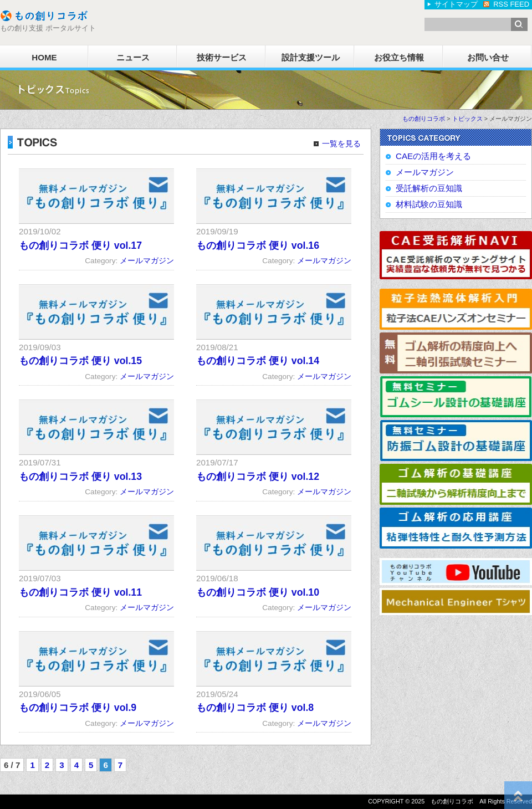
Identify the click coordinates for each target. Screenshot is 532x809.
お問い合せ (488, 57)
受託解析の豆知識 (429, 188)
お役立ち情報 (399, 57)
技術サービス (222, 57)
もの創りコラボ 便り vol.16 (258, 245)
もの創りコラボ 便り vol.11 (80, 592)
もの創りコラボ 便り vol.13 (80, 477)
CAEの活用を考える (433, 156)
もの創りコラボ (424, 119)
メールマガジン (147, 261)
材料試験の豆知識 (429, 204)
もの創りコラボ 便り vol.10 (258, 592)
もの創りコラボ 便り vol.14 (258, 361)
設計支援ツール (311, 57)
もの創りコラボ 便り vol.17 (80, 245)
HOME (44, 57)
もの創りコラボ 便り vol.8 (255, 708)
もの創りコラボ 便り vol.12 (258, 477)
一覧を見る (341, 144)
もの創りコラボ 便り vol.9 (78, 708)
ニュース (133, 57)
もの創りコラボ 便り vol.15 (80, 361)
